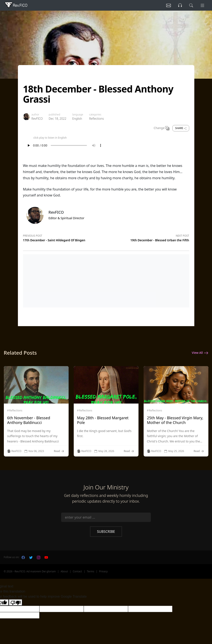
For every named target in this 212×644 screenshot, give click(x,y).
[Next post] (148, 237)
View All (200, 353)
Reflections (96, 119)
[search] (191, 5)
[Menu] (202, 5)
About (64, 571)
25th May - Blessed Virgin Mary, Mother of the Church (175, 420)
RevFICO (37, 119)
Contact (77, 571)
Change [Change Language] (162, 128)
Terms (91, 571)
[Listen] (169, 5)
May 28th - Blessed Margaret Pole (103, 420)
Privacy (103, 571)
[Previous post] (65, 237)
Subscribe (106, 532)
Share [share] (181, 128)
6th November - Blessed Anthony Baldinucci (29, 420)
